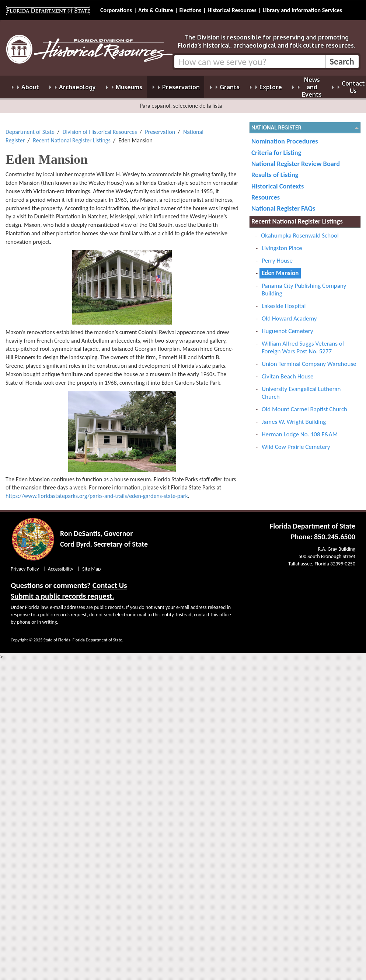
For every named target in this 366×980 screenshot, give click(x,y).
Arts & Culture (156, 10)
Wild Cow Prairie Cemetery (296, 442)
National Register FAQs (283, 204)
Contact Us (110, 581)
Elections (190, 10)
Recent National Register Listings (72, 136)
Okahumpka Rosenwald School (300, 231)
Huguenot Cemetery (287, 327)
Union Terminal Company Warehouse (309, 359)
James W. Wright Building (294, 417)
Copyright (19, 636)
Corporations (116, 10)
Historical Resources (232, 10)
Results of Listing (275, 170)
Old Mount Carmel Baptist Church (304, 405)
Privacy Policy (25, 565)
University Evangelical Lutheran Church (301, 388)
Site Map (91, 565)
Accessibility (61, 565)
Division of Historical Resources (100, 127)
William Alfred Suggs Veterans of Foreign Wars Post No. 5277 (303, 343)
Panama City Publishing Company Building (304, 285)
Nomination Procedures (285, 137)
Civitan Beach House (287, 372)
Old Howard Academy (289, 314)
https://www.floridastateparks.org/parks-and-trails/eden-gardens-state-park (97, 491)
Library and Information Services (302, 10)
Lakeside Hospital (284, 302)
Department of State (30, 127)
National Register (276, 123)
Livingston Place (282, 244)
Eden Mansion (280, 269)
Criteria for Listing (276, 148)
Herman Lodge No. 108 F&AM (300, 430)
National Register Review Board (296, 159)
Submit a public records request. (62, 592)
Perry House (277, 256)
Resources (266, 193)
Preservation (160, 127)
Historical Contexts (278, 182)
